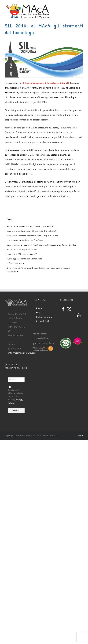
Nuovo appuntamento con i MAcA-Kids (24, 259)
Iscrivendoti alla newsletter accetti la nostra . (16, 395)
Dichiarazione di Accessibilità (45, 319)
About (39, 308)
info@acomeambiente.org (22, 353)
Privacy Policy (16, 401)
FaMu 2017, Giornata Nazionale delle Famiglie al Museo (32, 236)
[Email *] (16, 380)
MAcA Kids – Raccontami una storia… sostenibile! (30, 226)
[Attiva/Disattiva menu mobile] (82, 5)
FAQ (38, 313)
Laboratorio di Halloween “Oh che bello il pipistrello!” (32, 231)
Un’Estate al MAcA (15, 263)
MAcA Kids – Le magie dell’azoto (22, 250)
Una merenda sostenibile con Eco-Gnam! (25, 240)
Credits (80, 436)
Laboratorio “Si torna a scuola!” (22, 254)
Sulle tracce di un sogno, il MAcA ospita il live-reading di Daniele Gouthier (42, 245)
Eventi (10, 219)
